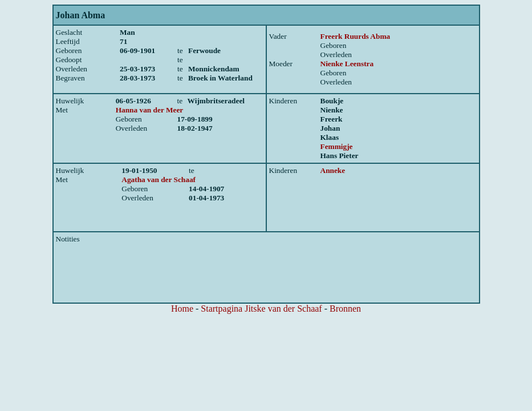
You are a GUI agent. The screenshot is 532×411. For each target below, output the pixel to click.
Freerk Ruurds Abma (356, 36)
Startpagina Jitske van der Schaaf (261, 309)
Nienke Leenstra (347, 64)
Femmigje (337, 146)
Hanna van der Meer (150, 110)
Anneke (333, 170)
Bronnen (345, 309)
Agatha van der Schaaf (159, 180)
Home (182, 309)
